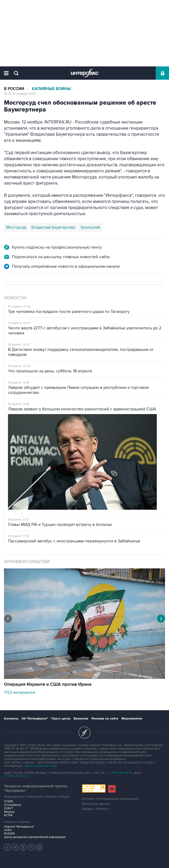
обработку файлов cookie (40, 766)
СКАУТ (9, 808)
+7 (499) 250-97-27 (16, 776)
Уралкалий (90, 227)
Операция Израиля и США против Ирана (48, 684)
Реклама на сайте (105, 719)
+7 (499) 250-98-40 (120, 773)
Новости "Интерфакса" (19, 827)
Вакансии (81, 719)
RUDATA (9, 834)
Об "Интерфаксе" (35, 719)
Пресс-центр (61, 719)
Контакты (11, 719)
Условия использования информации (111, 799)
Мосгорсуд (16, 227)
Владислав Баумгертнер (53, 227)
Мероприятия (132, 719)
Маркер (9, 812)
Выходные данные (96, 804)
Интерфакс (85, 73)
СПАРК (9, 801)
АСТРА (8, 815)
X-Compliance (13, 805)
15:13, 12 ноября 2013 (20, 94)
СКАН (8, 830)
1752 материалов (20, 692)
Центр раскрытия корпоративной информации (35, 837)
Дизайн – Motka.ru (96, 809)
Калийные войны (51, 89)
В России (14, 89)
